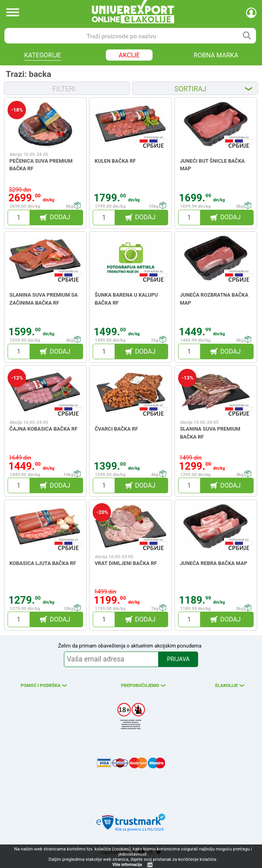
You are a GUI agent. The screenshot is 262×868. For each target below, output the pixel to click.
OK (150, 865)
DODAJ (60, 217)
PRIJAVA (178, 659)
